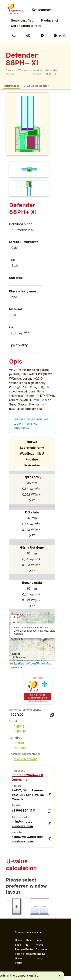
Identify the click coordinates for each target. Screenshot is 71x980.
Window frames (37, 72)
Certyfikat (15, 738)
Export (13, 721)
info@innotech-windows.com (24, 824)
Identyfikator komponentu (25, 710)
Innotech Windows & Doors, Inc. (27, 777)
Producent (18, 771)
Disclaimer (38, 949)
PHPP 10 (17, 732)
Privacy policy (38, 956)
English (16, 743)
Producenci (49, 21)
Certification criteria (26, 26)
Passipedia (17, 949)
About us (28, 942)
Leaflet (17, 663)
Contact (28, 949)
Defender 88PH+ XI (52, 72)
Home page (17, 942)
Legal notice (38, 942)
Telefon (17, 806)
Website (17, 832)
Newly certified (22, 21)
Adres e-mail (19, 817)
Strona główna (10, 72)
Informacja (12, 86)
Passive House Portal (17, 958)
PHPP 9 (17, 727)
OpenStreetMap (40, 663)
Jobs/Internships (28, 954)
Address (17, 786)
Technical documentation (25, 754)
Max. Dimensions (23, 759)
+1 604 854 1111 (24, 811)
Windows (24, 70)
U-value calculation (36, 86)
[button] (14, 617)
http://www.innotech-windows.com (28, 839)
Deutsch (17, 748)
